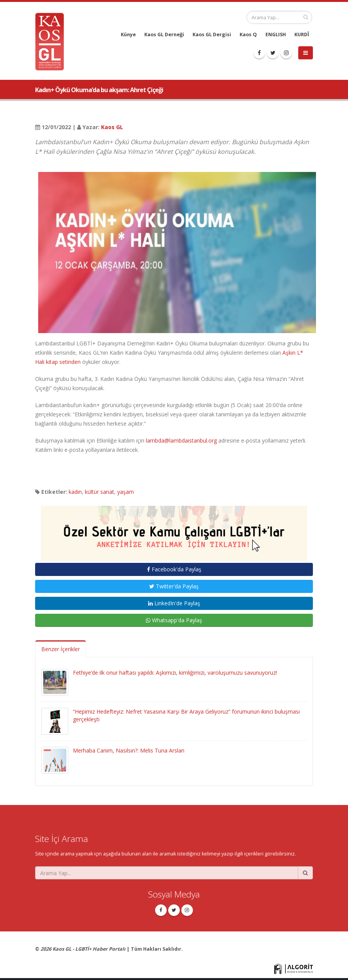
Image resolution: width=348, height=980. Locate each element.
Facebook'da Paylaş (174, 569)
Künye (128, 35)
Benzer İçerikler (61, 649)
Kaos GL (112, 127)
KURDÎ (302, 35)
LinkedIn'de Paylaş (174, 603)
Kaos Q (248, 35)
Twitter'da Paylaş (174, 586)
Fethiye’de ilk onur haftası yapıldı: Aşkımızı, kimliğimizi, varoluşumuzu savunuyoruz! (175, 673)
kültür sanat (100, 492)
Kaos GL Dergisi (212, 35)
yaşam (126, 492)
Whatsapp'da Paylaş (174, 620)
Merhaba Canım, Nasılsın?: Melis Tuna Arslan (129, 750)
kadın (75, 492)
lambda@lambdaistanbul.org (181, 440)
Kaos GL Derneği (164, 35)
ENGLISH (276, 35)
